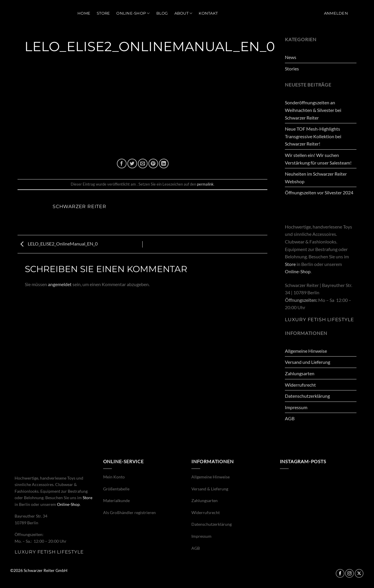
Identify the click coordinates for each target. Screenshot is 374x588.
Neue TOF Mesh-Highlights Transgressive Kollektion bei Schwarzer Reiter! (313, 136)
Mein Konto (114, 477)
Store (103, 13)
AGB (290, 418)
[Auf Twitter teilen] (132, 164)
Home (84, 13)
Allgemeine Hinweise (306, 351)
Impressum (296, 407)
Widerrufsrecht (300, 385)
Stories (292, 69)
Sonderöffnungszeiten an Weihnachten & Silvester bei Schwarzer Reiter (313, 110)
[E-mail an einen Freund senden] (143, 164)
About (183, 13)
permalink (205, 184)
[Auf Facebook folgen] (340, 573)
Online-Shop (133, 13)
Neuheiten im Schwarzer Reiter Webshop (316, 178)
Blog (162, 13)
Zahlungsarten (300, 373)
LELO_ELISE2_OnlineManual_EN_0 (58, 244)
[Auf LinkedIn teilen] (164, 164)
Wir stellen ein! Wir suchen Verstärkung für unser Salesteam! (318, 159)
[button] (336, 13)
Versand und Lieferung (308, 362)
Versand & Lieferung (210, 489)
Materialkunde (116, 500)
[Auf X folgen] (359, 573)
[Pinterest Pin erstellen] (153, 164)
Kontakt (208, 13)
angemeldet (60, 284)
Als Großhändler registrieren (129, 512)
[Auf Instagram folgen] (349, 573)
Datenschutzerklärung (307, 396)
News (291, 57)
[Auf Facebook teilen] (122, 164)
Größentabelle (116, 489)
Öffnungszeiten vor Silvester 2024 (319, 192)
